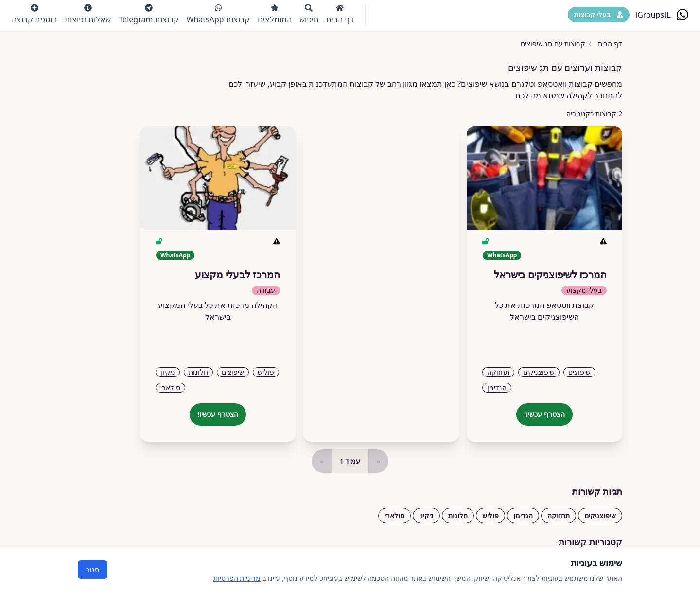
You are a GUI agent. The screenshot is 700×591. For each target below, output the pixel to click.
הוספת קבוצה (34, 14)
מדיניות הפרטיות (237, 578)
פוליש (490, 515)
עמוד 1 (350, 461)
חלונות (458, 515)
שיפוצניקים (600, 515)
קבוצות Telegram (149, 14)
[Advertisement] (381, 280)
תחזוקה (559, 515)
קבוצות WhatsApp (218, 14)
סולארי (394, 515)
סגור (93, 569)
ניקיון (426, 515)
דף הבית (340, 14)
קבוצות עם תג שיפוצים (553, 44)
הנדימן (523, 515)
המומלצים (275, 14)
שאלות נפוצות (88, 14)
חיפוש (309, 14)
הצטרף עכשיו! (544, 414)
